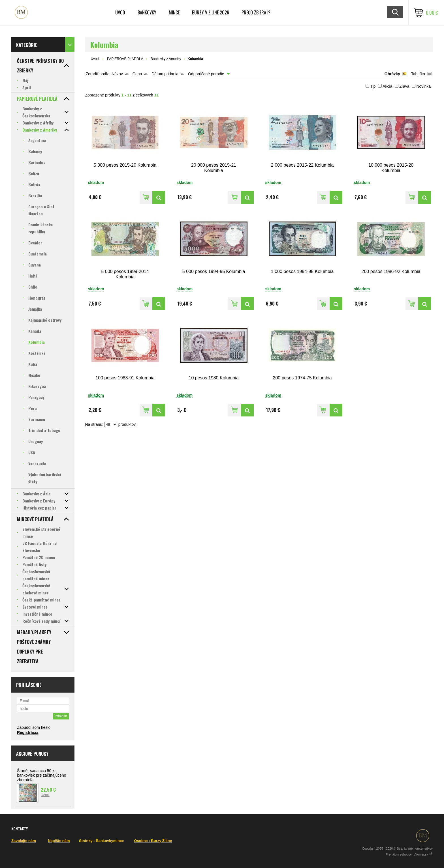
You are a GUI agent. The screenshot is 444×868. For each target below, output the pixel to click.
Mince (174, 12)
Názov (117, 74)
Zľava (404, 86)
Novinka (423, 86)
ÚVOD (120, 12)
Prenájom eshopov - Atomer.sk (409, 854)
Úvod (95, 59)
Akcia (387, 86)
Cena (137, 74)
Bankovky (147, 12)
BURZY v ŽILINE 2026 (211, 12)
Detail (45, 795)
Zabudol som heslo (34, 727)
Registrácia (28, 732)
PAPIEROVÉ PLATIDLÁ (125, 59)
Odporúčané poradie (206, 74)
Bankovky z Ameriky (166, 59)
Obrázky (392, 74)
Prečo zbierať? (256, 12)
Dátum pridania (165, 74)
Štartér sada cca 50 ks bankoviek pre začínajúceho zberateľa (42, 775)
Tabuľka (418, 74)
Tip (373, 86)
